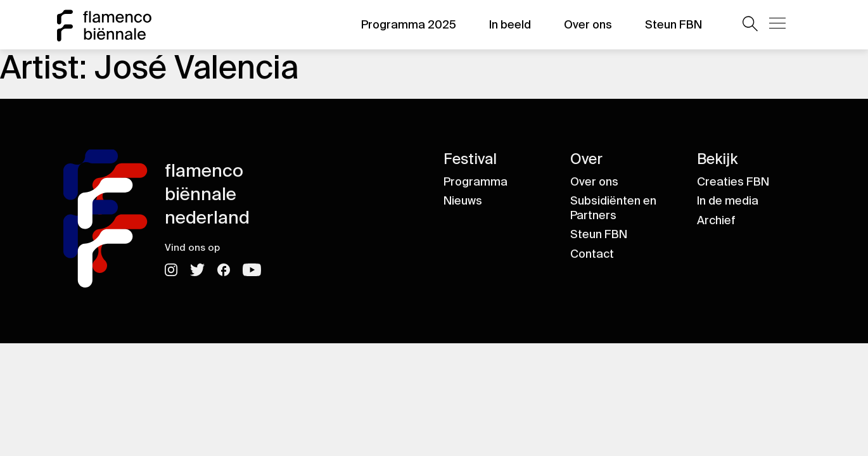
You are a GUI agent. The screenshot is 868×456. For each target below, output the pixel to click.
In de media (728, 201)
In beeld (510, 25)
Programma (475, 182)
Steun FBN (673, 25)
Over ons (588, 25)
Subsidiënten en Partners (613, 208)
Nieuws (463, 201)
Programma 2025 (409, 25)
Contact (592, 254)
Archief (716, 220)
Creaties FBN (733, 182)
